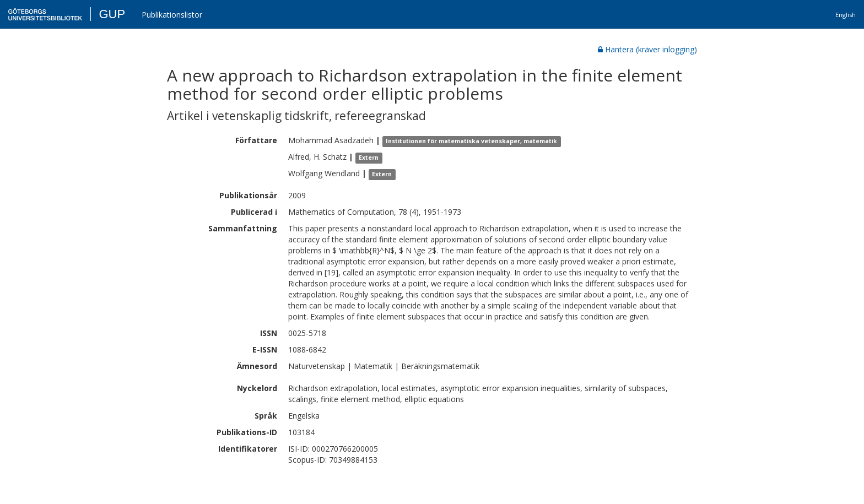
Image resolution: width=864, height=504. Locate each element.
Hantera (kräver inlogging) (647, 49)
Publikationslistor (172, 15)
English (846, 15)
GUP (112, 14)
